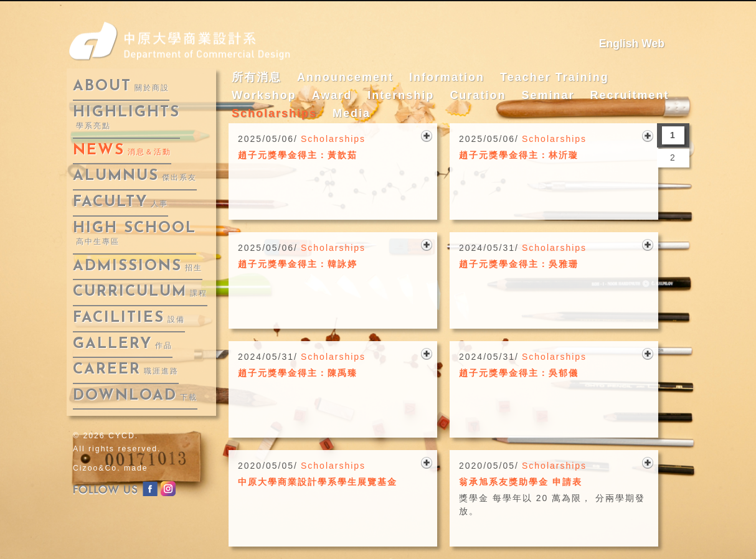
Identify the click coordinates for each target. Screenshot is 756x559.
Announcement (345, 77)
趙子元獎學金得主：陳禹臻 (298, 373)
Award (332, 95)
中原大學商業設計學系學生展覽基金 (318, 482)
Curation (478, 95)
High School (135, 234)
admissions (138, 266)
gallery (123, 344)
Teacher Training (555, 77)
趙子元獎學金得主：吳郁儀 (519, 373)
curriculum (140, 292)
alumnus (135, 176)
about (121, 87)
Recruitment (629, 95)
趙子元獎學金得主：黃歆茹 (298, 155)
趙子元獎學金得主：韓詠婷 (298, 264)
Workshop (264, 95)
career (126, 370)
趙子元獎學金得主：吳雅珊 (519, 264)
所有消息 (257, 77)
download (135, 396)
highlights (126, 118)
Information (447, 77)
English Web (632, 44)
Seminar (548, 95)
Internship (401, 95)
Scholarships (274, 113)
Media (352, 113)
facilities (129, 318)
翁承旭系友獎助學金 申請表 (521, 482)
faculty (120, 202)
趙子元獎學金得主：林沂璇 (519, 155)
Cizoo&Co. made (111, 468)
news (122, 151)
